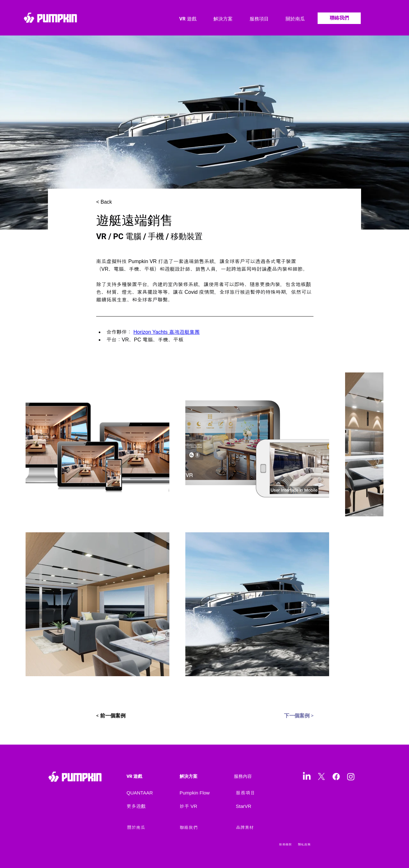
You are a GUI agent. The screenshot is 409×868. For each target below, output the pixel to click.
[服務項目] (262, 793)
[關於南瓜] (148, 827)
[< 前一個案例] (122, 716)
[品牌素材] (253, 827)
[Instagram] (351, 777)
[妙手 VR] (205, 806)
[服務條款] (288, 845)
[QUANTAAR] (152, 793)
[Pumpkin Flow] (205, 793)
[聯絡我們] (339, 18)
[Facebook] (336, 777)
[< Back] (117, 202)
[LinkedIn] (307, 777)
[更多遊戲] (152, 806)
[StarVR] (262, 806)
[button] (218, 19)
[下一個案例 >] (292, 716)
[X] (321, 777)
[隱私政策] (309, 845)
